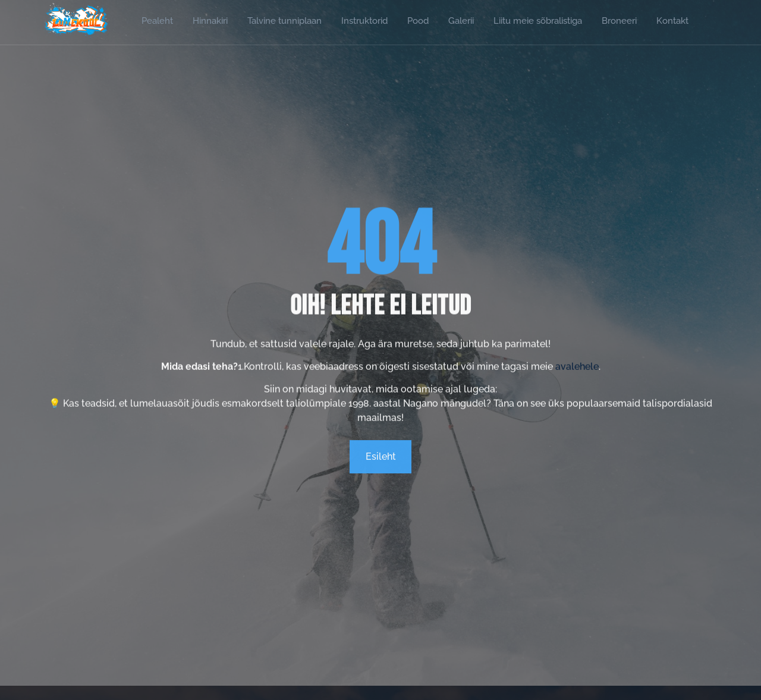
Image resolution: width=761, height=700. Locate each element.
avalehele (577, 377)
